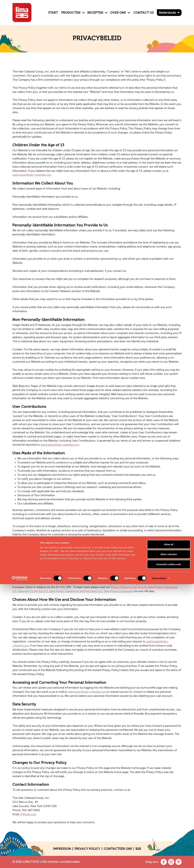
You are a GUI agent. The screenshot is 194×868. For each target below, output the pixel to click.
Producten (71, 13)
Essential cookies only (169, 848)
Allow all (169, 828)
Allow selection (169, 838)
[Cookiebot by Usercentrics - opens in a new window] (20, 862)
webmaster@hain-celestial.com (32, 175)
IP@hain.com (28, 814)
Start (53, 13)
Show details (159, 862)
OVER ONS (118, 13)
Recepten (95, 13)
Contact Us (144, 13)
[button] (82, 10)
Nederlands (167, 13)
